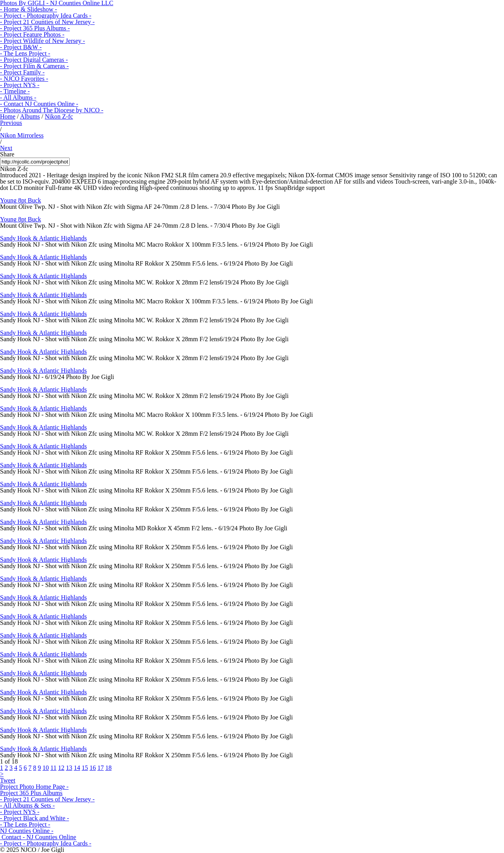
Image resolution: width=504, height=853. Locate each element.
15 (85, 768)
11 (53, 768)
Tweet (8, 780)
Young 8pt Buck (20, 200)
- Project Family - (22, 72)
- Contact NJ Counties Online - (39, 104)
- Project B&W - (21, 47)
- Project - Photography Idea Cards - (46, 16)
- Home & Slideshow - (29, 9)
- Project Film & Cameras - (34, 66)
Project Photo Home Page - (34, 787)
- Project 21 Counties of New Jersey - (47, 22)
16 (93, 768)
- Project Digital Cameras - (34, 60)
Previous (11, 123)
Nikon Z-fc (59, 116)
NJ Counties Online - (27, 831)
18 (108, 768)
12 (61, 768)
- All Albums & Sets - (27, 806)
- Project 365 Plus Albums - (35, 28)
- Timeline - (15, 91)
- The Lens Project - (25, 53)
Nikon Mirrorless (22, 135)
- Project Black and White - (34, 818)
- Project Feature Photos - (32, 34)
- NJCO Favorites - (24, 79)
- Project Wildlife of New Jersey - (43, 41)
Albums (30, 116)
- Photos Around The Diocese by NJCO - (52, 110)
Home (8, 116)
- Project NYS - (20, 85)
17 (100, 768)
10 (46, 768)
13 (69, 768)
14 (77, 768)
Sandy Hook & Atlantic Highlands (43, 238)
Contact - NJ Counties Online (38, 837)
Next (6, 148)
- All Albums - (18, 98)
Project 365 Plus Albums (31, 793)
